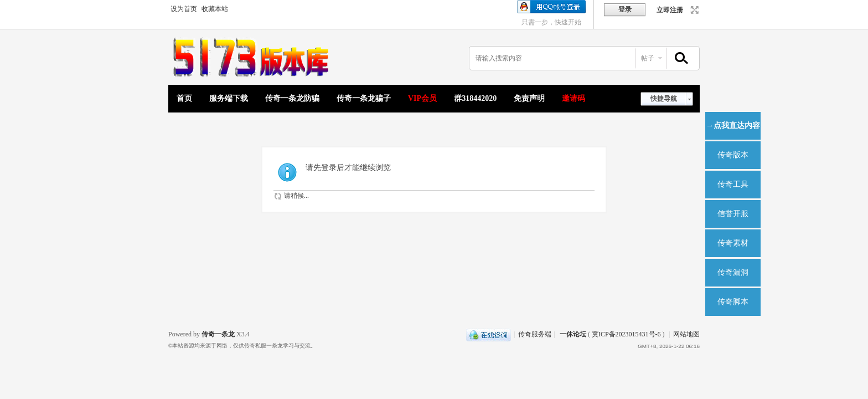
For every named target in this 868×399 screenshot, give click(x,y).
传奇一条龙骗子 (364, 98)
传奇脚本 (733, 302)
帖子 (648, 58)
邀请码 (573, 98)
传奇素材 (733, 243)
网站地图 (686, 334)
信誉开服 (733, 214)
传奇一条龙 (218, 334)
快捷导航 (664, 99)
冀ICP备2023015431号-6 (626, 334)
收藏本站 (215, 9)
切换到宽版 (693, 10)
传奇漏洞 (733, 272)
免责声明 (529, 98)
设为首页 (184, 9)
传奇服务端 (535, 334)
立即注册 (670, 10)
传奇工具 (733, 184)
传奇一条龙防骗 (292, 98)
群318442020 (475, 98)
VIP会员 (422, 98)
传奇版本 (733, 155)
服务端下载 (229, 98)
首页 (184, 98)
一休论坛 (573, 334)
